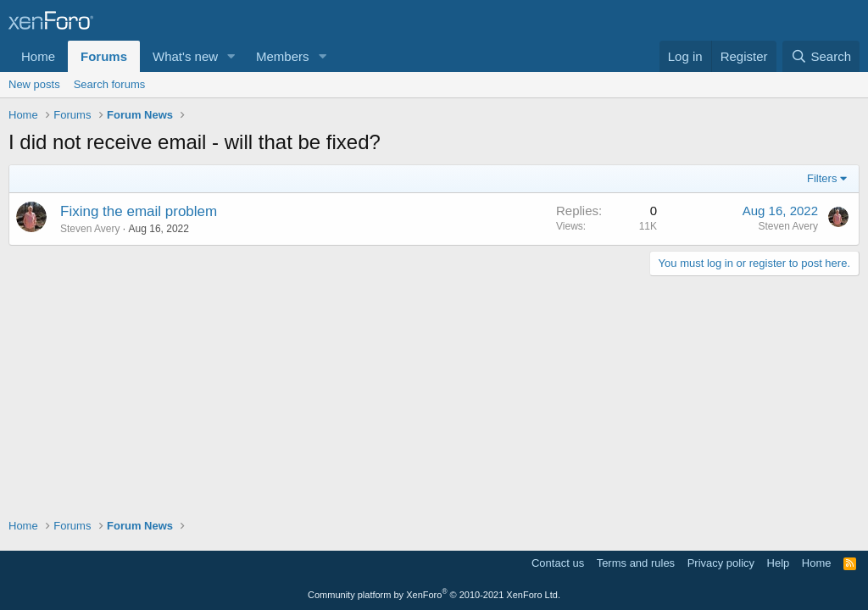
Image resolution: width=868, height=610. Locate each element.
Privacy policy (721, 563)
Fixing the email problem (139, 211)
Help (779, 563)
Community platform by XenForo (434, 595)
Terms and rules (636, 563)
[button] (231, 56)
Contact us (558, 563)
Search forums (110, 84)
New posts (34, 84)
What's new (185, 56)
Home (38, 56)
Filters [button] (822, 178)
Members (283, 56)
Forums (104, 56)
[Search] (821, 56)
